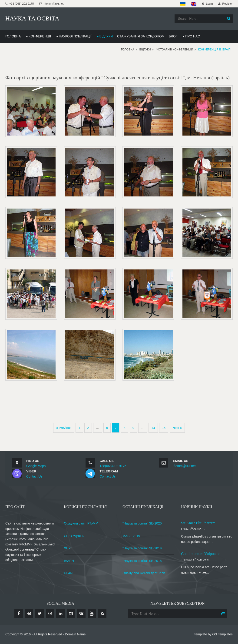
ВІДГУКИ (106, 36)
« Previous (64, 428)
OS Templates (222, 634)
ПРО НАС (193, 36)
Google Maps (36, 466)
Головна (128, 50)
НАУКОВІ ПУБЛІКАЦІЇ (75, 36)
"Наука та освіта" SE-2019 (142, 548)
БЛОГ (173, 36)
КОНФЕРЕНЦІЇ (40, 36)
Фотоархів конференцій (175, 50)
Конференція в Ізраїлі (215, 50)
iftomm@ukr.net (184, 466)
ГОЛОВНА (13, 36)
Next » (177, 428)
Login (209, 4)
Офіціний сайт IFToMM (81, 523)
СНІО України (74, 536)
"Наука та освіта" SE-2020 (142, 523)
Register (227, 4)
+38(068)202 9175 (113, 466)
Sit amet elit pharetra (198, 523)
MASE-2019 (131, 536)
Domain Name (75, 634)
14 (153, 428)
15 (164, 428)
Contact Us (34, 476)
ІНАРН (69, 561)
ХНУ (67, 548)
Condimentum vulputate (200, 554)
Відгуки (145, 50)
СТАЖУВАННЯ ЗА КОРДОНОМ (141, 36)
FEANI (69, 573)
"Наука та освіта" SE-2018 (142, 561)
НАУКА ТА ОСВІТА (32, 18)
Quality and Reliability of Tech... (145, 573)
